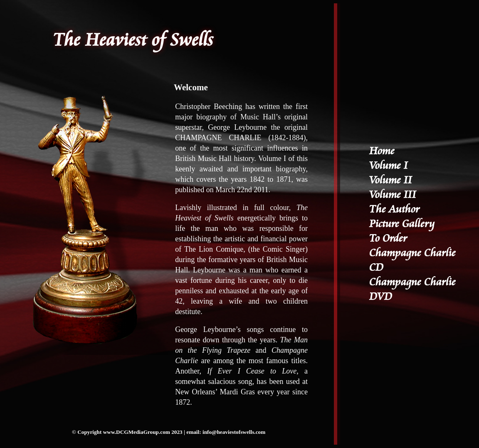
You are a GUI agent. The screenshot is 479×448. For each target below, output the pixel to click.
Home (382, 151)
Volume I (389, 166)
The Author (394, 209)
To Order (388, 239)
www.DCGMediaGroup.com (137, 432)
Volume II (391, 180)
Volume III (393, 195)
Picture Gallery (402, 224)
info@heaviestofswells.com (234, 432)
